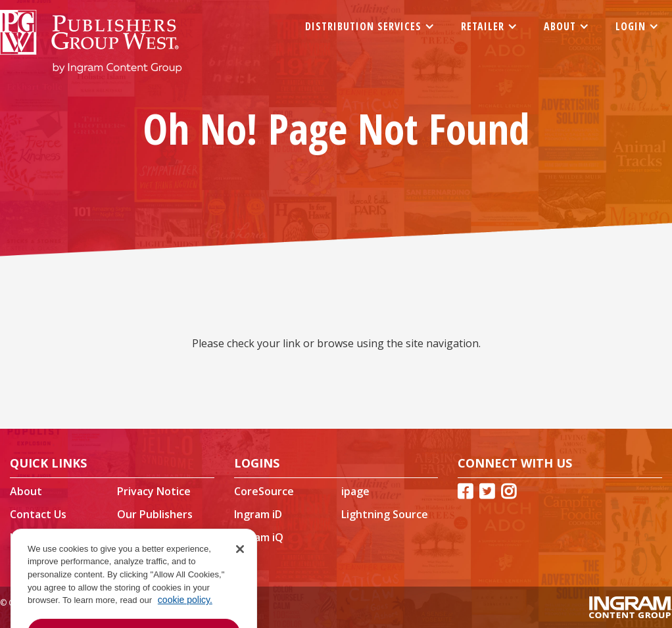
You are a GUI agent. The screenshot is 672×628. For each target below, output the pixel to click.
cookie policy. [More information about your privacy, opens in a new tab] (185, 617)
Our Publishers (155, 514)
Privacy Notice (154, 491)
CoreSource (264, 491)
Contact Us (38, 514)
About (26, 491)
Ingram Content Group (51, 544)
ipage (355, 491)
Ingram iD (258, 514)
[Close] (240, 566)
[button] (370, 26)
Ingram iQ (259, 537)
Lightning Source (385, 514)
